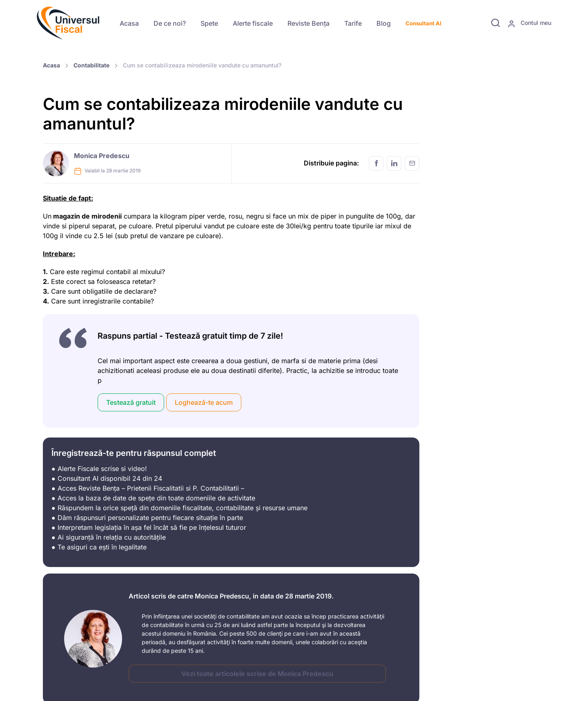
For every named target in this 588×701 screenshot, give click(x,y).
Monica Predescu (102, 156)
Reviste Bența (308, 23)
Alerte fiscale (253, 23)
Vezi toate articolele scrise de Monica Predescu (257, 674)
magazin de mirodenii (87, 216)
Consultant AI (423, 23)
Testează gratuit (131, 402)
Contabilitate (91, 65)
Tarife (353, 23)
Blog (384, 23)
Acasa (129, 23)
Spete (209, 23)
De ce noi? (170, 23)
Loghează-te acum (204, 402)
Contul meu (529, 23)
